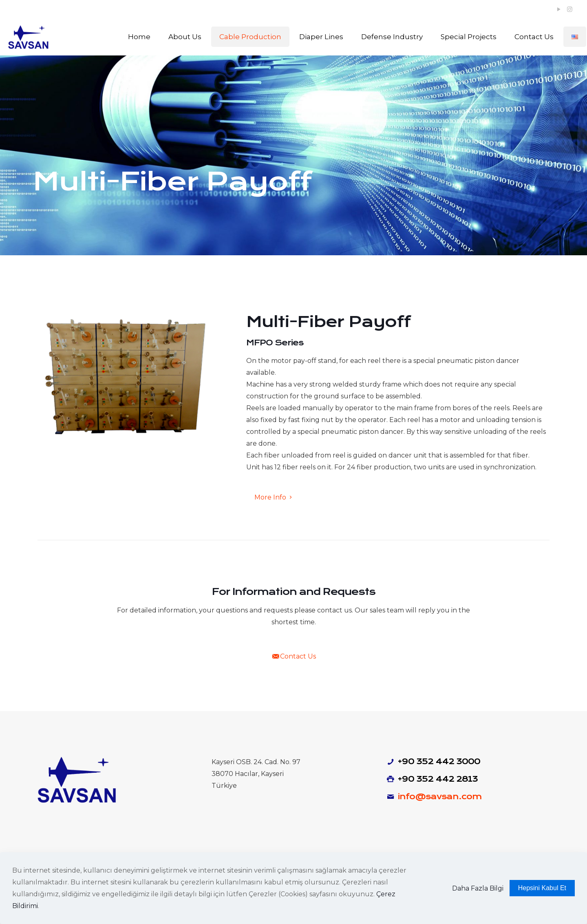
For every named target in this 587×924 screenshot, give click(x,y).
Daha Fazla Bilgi (478, 888)
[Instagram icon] (570, 9)
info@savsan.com (440, 797)
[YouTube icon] (559, 9)
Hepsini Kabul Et (542, 888)
